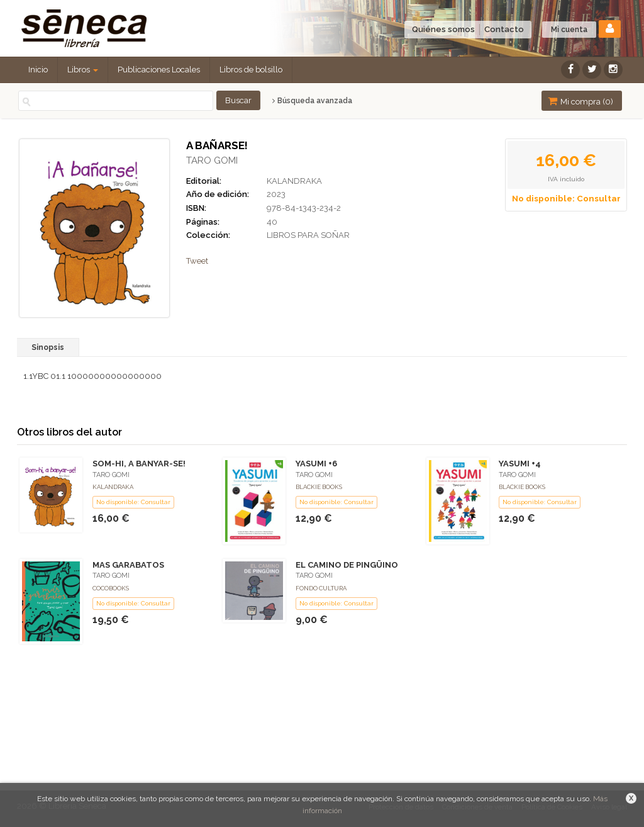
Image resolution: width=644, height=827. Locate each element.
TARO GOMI (212, 160)
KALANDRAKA (294, 181)
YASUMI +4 (520, 464)
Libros (83, 70)
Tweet (197, 261)
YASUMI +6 (316, 464)
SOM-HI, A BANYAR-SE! (139, 464)
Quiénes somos (443, 29)
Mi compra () (580, 101)
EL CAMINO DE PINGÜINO (347, 565)
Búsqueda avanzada (312, 101)
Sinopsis (48, 347)
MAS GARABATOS (128, 565)
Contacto (504, 29)
